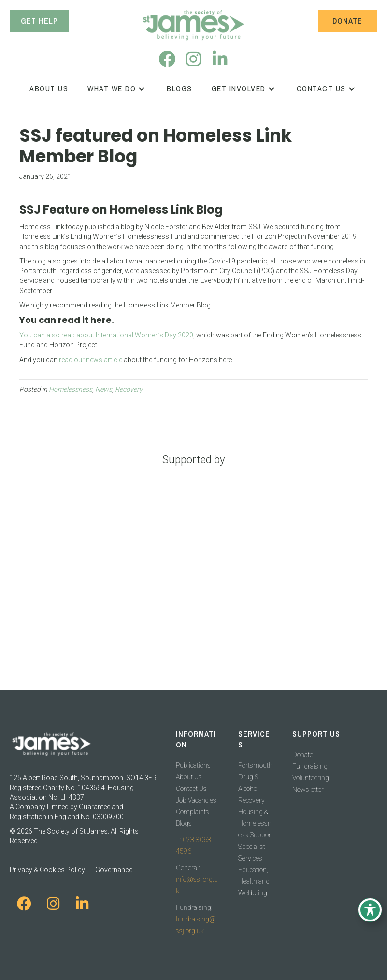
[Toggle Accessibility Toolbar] (370, 910)
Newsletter (308, 790)
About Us (189, 777)
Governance (114, 870)
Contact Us (191, 789)
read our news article (91, 360)
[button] (167, 59)
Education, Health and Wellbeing (254, 881)
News (104, 389)
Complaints (193, 812)
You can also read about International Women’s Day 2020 (106, 335)
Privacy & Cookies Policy (47, 870)
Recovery (129, 389)
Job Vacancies (196, 800)
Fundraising (310, 766)
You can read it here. (67, 320)
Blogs (184, 823)
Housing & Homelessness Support (256, 823)
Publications (193, 765)
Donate (303, 755)
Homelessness (71, 389)
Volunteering (311, 778)
